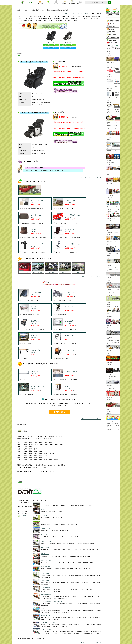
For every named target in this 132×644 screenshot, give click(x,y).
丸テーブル (110, 115)
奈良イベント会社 (45, 573)
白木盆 (109, 172)
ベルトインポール (111, 256)
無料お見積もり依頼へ (50, 45)
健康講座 (52, 272)
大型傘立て (110, 411)
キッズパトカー (111, 142)
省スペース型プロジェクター (113, 343)
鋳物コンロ (110, 316)
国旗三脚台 (110, 198)
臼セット (109, 314)
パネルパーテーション (112, 235)
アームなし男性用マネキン (113, 290)
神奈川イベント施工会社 (47, 615)
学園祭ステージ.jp (45, 528)
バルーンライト (111, 374)
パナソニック (51, 37)
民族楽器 (109, 351)
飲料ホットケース (111, 153)
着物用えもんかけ (111, 67)
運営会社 (56, 2)
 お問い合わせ (59, 412)
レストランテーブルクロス (113, 123)
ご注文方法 (48, 2)
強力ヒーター (110, 302)
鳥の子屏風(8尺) (111, 184)
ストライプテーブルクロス (113, 129)
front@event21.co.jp (26, 515)
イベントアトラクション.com (48, 622)
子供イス (109, 54)
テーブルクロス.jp (45, 587)
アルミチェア (110, 51)
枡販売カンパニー (45, 554)
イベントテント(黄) (112, 86)
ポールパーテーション (112, 253)
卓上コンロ (110, 149)
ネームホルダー (111, 177)
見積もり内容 (72, 2)
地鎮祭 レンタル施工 (46, 541)
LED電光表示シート (112, 376)
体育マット (110, 223)
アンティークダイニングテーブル (113, 112)
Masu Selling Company (46, 560)
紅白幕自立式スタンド (112, 160)
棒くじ (109, 139)
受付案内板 (110, 397)
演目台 (109, 188)
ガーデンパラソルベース (113, 109)
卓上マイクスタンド (112, 98)
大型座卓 (109, 65)
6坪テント (109, 88)
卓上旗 (109, 200)
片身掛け (109, 278)
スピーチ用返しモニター (113, 340)
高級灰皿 (109, 414)
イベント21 (43, 503)
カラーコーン (110, 258)
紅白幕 (109, 165)
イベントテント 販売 (46, 535)
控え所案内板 (110, 402)
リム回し (109, 221)
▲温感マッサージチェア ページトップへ (91, 642)
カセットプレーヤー (112, 100)
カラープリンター (111, 390)
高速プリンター (111, 386)
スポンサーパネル (111, 267)
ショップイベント (25, 272)
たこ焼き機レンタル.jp (46, 594)
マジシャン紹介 (111, 421)
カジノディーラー (111, 365)
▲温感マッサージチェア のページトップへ (91, 177)
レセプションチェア (112, 56)
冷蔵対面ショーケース (112, 307)
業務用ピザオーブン (112, 151)
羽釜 (108, 318)
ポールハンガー (111, 293)
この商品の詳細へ (50, 48)
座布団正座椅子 (111, 63)
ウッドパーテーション (112, 232)
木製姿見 (109, 282)
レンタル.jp (44, 516)
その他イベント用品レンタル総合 (81, 14)
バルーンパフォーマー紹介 (113, 426)
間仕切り (109, 230)
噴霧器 (109, 304)
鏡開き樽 (109, 325)
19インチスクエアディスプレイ (113, 338)
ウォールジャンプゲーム (113, 209)
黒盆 (108, 174)
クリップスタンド (111, 242)
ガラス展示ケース (111, 295)
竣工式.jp (43, 522)
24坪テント (110, 91)
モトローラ (110, 102)
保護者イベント (65, 272)
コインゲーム (110, 367)
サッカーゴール (111, 218)
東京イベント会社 (45, 580)
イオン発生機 (110, 388)
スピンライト (110, 379)
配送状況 (64, 2)
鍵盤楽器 (109, 356)
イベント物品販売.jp (46, 629)
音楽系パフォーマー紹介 (113, 429)
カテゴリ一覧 (40, 2)
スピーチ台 (110, 74)
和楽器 (109, 353)
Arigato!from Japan (46, 567)
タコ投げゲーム (111, 137)
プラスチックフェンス (112, 79)
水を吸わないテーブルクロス (113, 126)
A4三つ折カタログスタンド (113, 270)
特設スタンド (110, 77)
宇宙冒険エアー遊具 (112, 212)
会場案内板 (110, 400)
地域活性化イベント (38, 272)
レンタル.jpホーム (67, 14)
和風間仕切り (110, 265)
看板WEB (43, 509)
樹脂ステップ (110, 409)
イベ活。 (43, 608)
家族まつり (78, 272)
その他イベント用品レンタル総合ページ (30, 194)
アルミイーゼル (111, 244)
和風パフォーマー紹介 (112, 423)
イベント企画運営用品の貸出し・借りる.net (52, 601)
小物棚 (109, 280)
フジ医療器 (68, 37)
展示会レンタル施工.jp (46, 548)
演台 (108, 186)
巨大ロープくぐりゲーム (113, 207)
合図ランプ (110, 330)
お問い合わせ (80, 2)
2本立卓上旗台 (111, 195)
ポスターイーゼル (111, 246)
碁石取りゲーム (111, 363)
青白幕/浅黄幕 (111, 163)
